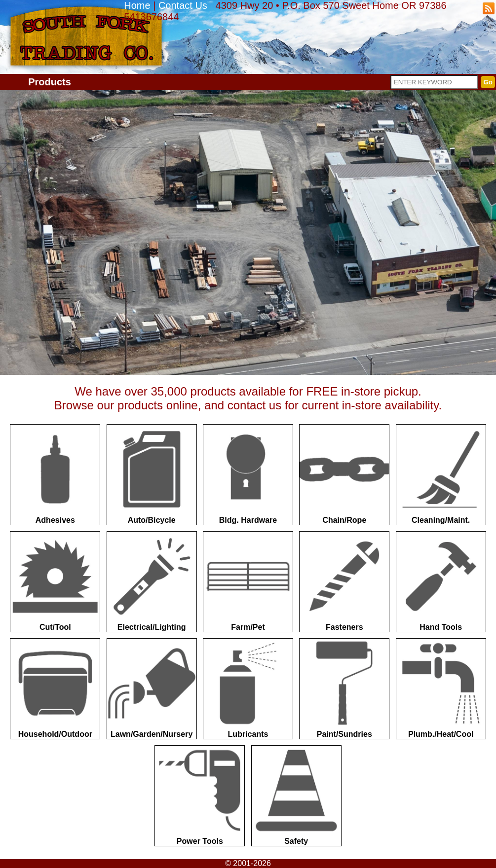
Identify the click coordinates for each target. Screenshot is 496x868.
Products (50, 82)
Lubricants (248, 688)
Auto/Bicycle (152, 474)
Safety (296, 796)
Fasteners (344, 581)
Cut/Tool (55, 581)
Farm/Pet (248, 581)
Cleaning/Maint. (441, 474)
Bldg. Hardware (248, 474)
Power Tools (200, 796)
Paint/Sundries (344, 688)
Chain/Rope (344, 474)
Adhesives (55, 474)
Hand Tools (441, 581)
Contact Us (183, 5)
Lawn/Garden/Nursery (152, 688)
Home (137, 5)
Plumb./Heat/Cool (441, 688)
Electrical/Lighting (152, 581)
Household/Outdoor (55, 688)
